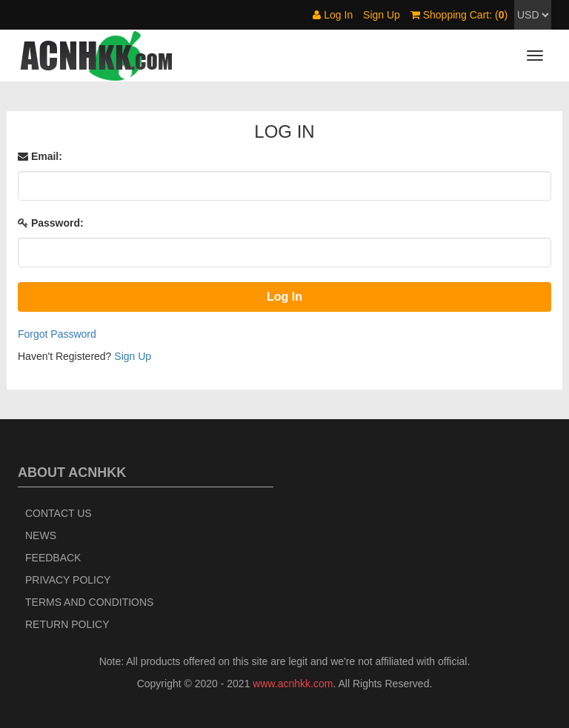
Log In (333, 15)
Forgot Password (57, 334)
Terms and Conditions (89, 602)
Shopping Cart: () (459, 15)
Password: (51, 223)
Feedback (53, 558)
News (41, 535)
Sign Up (382, 15)
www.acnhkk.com (293, 684)
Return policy (67, 624)
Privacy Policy (68, 580)
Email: (40, 156)
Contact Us (59, 513)
